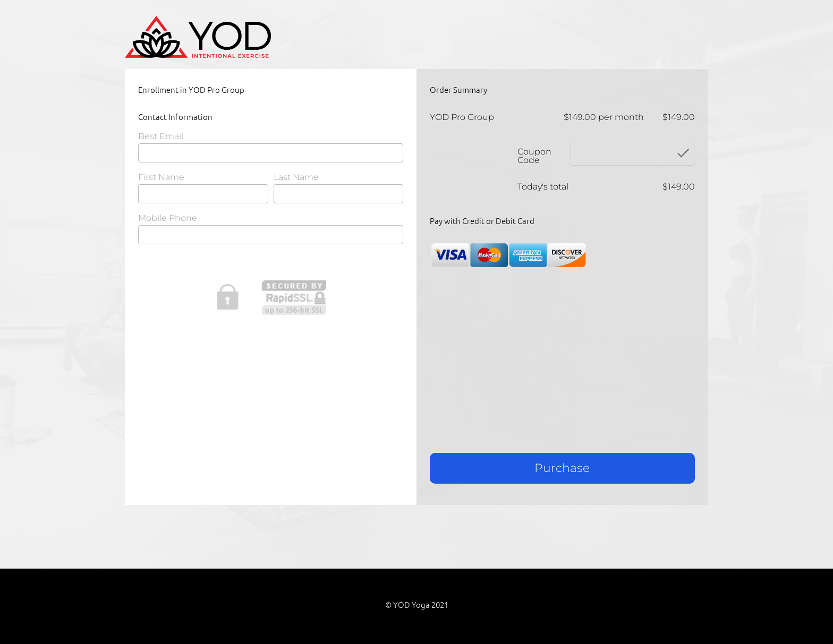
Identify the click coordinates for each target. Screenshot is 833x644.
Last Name (296, 178)
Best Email (161, 137)
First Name (161, 178)
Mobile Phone (168, 218)
